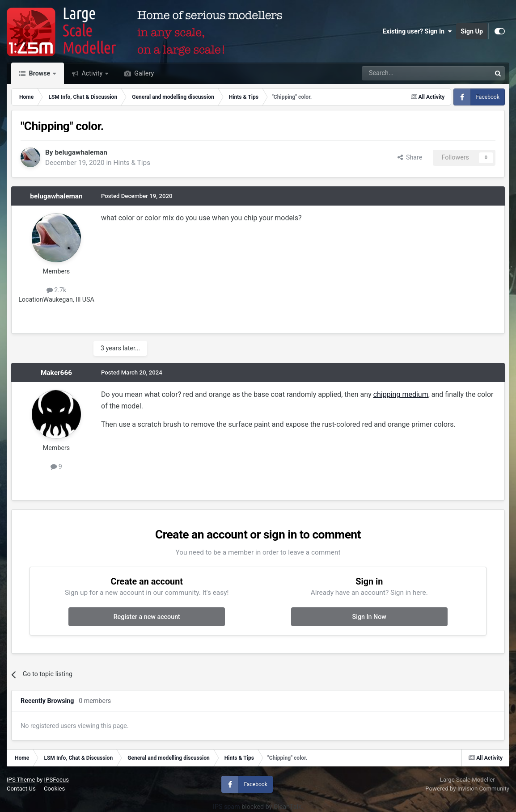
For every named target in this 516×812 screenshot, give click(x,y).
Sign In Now (369, 617)
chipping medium (401, 394)
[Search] (403, 73)
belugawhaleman (81, 152)
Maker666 (56, 373)
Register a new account (147, 617)
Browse (40, 73)
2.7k (57, 290)
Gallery (143, 73)
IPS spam (226, 807)
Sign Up (472, 31)
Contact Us (21, 789)
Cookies (54, 789)
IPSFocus (57, 780)
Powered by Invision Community (467, 789)
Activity (92, 73)
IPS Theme (21, 780)
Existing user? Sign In (417, 31)
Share (410, 157)
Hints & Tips (132, 163)
